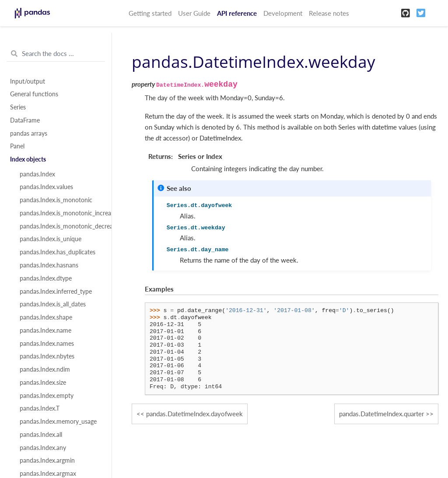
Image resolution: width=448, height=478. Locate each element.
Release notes (329, 13)
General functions (34, 94)
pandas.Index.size (43, 383)
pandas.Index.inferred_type (56, 292)
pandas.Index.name (45, 330)
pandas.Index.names (47, 344)
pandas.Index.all (41, 435)
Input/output (28, 81)
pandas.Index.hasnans (49, 265)
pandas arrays (29, 134)
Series (18, 107)
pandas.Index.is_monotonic (56, 200)
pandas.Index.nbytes (47, 356)
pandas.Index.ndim (45, 369)
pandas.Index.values (46, 187)
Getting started (150, 13)
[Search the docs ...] (56, 54)
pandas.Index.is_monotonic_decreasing (61, 226)
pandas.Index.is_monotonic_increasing (61, 213)
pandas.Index (37, 174)
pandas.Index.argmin (47, 460)
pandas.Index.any (43, 448)
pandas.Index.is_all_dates (53, 304)
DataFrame (25, 120)
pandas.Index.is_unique (51, 239)
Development (283, 13)
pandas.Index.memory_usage (58, 422)
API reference (237, 13)
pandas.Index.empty (47, 396)
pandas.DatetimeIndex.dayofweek (194, 414)
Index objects (28, 159)
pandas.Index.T (40, 408)
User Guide (194, 13)
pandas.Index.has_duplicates (58, 252)
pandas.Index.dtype (46, 278)
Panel (17, 146)
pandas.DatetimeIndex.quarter (381, 414)
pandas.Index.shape (46, 317)
